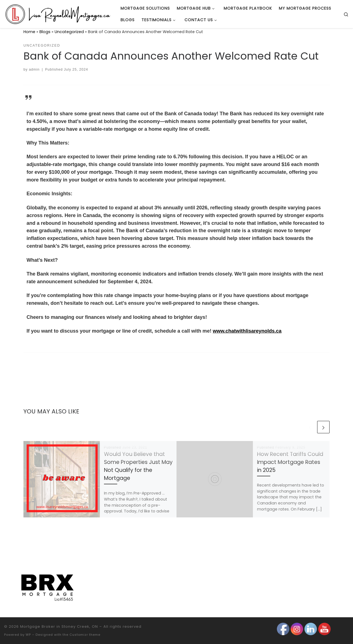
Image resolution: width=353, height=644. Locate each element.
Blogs (45, 32)
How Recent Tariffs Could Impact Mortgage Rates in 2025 (290, 462)
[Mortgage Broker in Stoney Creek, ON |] (58, 13)
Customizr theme (85, 635)
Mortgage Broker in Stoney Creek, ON (59, 626)
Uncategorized (69, 32)
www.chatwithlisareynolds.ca (247, 331)
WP (28, 635)
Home (29, 32)
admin (34, 70)
